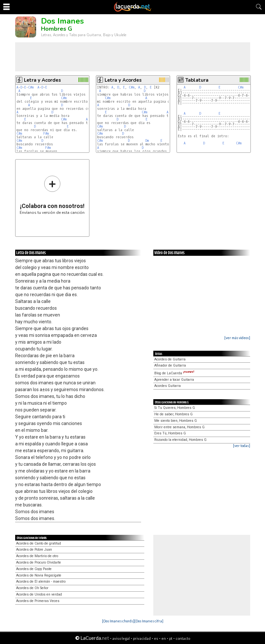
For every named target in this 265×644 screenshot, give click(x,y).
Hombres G (57, 29)
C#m (31, 87)
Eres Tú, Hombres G (170, 433)
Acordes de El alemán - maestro (41, 582)
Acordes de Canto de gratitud (39, 543)
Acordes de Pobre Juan (34, 550)
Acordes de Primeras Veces (38, 601)
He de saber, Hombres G (173, 414)
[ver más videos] (237, 338)
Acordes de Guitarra (170, 359)
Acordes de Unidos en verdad (39, 594)
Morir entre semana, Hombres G (179, 427)
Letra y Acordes (42, 80)
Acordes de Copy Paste (34, 569)
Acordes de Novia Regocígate (39, 575)
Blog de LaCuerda (174, 373)
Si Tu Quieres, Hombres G (175, 408)
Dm (147, 141)
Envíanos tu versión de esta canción (52, 195)
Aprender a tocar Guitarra (174, 380)
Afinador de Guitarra (170, 365)
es (156, 638)
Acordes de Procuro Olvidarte (39, 562)
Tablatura (197, 80)
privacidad (142, 638)
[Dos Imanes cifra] (149, 621)
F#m (46, 134)
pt (171, 638)
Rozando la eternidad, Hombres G (180, 440)
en (164, 638)
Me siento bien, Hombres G (176, 421)
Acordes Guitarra (168, 386)
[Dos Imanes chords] (118, 621)
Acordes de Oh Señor (32, 588)
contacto (183, 638)
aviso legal (121, 638)
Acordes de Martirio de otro (37, 556)
